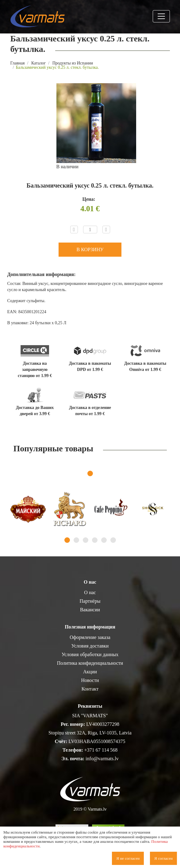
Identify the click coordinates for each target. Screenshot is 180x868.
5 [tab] (104, 540)
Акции (90, 672)
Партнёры (90, 601)
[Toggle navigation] (161, 16)
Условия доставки (90, 646)
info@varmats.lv (102, 759)
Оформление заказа (90, 637)
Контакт (90, 689)
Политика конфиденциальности (90, 663)
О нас (90, 592)
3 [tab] (86, 540)
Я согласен (163, 858)
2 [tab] (76, 540)
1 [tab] (90, 473)
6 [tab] (113, 540)
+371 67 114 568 (101, 750)
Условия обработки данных (90, 654)
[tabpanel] (28, 509)
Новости (90, 680)
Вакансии (90, 610)
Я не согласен (128, 858)
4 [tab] (95, 540)
